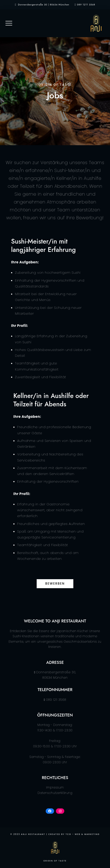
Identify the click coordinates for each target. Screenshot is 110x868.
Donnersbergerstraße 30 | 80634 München (44, 5)
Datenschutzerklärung (55, 793)
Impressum (55, 788)
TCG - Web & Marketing (83, 834)
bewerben (55, 584)
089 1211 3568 (86, 5)
